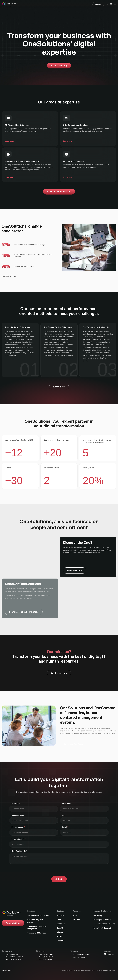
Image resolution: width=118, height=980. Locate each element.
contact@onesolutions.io (83, 954)
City (64, 815)
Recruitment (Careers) (102, 928)
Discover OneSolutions (103, 911)
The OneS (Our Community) (104, 924)
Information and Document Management (37, 928)
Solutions (61, 911)
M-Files (60, 936)
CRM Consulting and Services (35, 921)
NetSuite (60, 915)
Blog (75, 915)
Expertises (31, 911)
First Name (16, 803)
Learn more (9, 141)
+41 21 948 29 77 (79, 958)
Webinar (76, 920)
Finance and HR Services (36, 933)
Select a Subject (18, 839)
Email (64, 827)
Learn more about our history (24, 612)
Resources (77, 911)
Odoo (59, 920)
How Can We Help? (19, 851)
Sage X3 (60, 928)
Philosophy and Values (102, 920)
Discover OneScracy (74, 744)
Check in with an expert (59, 192)
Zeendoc (60, 940)
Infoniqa (60, 932)
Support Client (13, 923)
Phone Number (17, 827)
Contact (98, 4)
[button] (107, 4)
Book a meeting (59, 66)
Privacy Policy (7, 970)
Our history (98, 915)
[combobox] (59, 844)
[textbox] (20, 844)
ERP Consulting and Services (38, 915)
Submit (59, 879)
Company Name (18, 815)
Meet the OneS (75, 570)
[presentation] (25, 870)
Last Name (67, 803)
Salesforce (61, 924)
